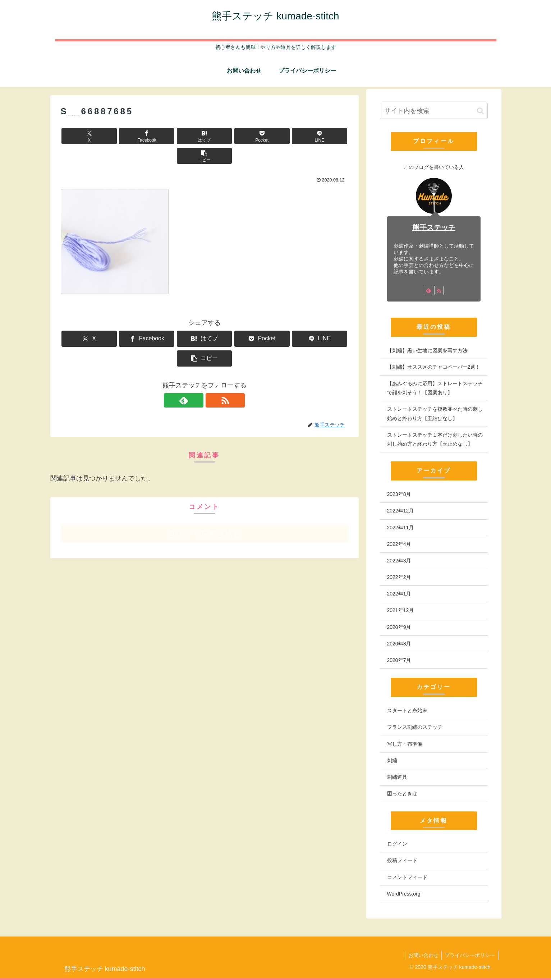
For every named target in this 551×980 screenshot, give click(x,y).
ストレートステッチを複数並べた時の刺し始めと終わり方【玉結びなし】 (435, 413)
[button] (325, 136)
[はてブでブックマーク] (180, 136)
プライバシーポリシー (469, 955)
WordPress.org (404, 894)
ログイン (397, 844)
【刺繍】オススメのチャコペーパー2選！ (434, 367)
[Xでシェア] (84, 136)
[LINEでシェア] (277, 136)
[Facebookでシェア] (132, 136)
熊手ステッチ (434, 227)
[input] (434, 111)
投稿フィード (402, 860)
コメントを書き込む (204, 494)
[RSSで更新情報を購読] (213, 361)
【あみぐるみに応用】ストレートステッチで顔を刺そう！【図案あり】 (435, 388)
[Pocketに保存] (229, 136)
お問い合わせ (422, 955)
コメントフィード (407, 877)
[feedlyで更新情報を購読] (196, 361)
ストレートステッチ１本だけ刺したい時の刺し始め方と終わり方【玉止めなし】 (435, 439)
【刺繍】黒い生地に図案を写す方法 (427, 350)
